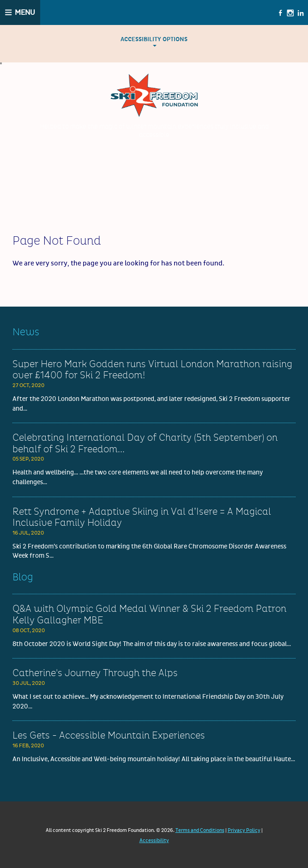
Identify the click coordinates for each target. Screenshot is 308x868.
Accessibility (154, 840)
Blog (23, 577)
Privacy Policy (244, 830)
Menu (25, 12)
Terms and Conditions (200, 830)
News (26, 332)
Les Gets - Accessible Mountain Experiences (109, 736)
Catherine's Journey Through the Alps (95, 673)
